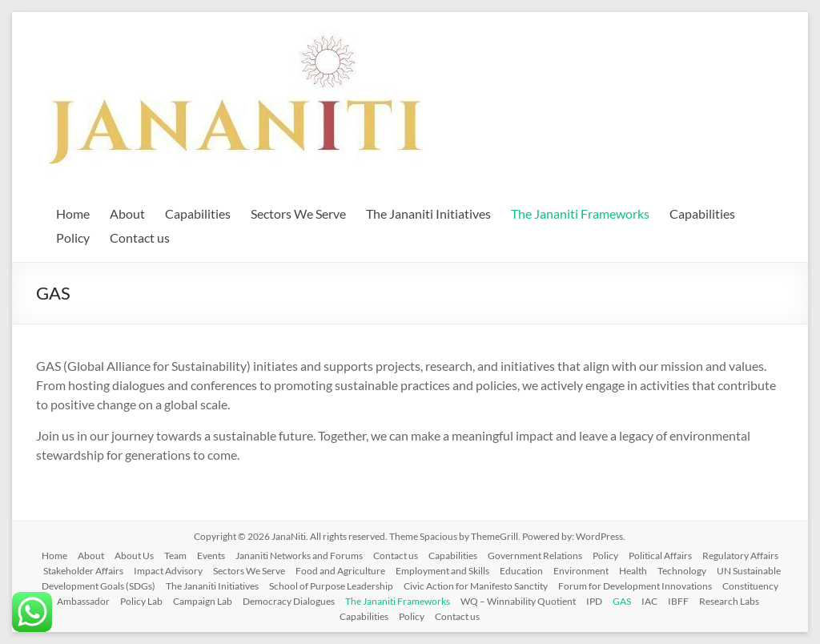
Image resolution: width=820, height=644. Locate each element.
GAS (622, 601)
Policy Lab (141, 601)
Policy (73, 237)
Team (175, 555)
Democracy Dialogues (289, 601)
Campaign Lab (203, 601)
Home (73, 213)
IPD (594, 601)
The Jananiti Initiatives (428, 213)
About (127, 213)
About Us (134, 555)
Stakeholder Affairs (83, 571)
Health (633, 571)
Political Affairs (660, 555)
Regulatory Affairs (740, 555)
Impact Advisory (168, 571)
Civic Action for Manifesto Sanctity (476, 586)
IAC (649, 601)
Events (211, 555)
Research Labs (729, 601)
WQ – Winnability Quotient (518, 601)
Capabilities (198, 213)
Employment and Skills (442, 571)
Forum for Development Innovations (635, 586)
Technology (682, 571)
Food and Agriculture (340, 571)
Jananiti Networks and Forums (299, 555)
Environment (581, 571)
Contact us (140, 237)
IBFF (678, 601)
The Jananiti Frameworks (580, 213)
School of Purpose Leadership (331, 586)
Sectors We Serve (298, 213)
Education (521, 571)
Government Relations (535, 555)
